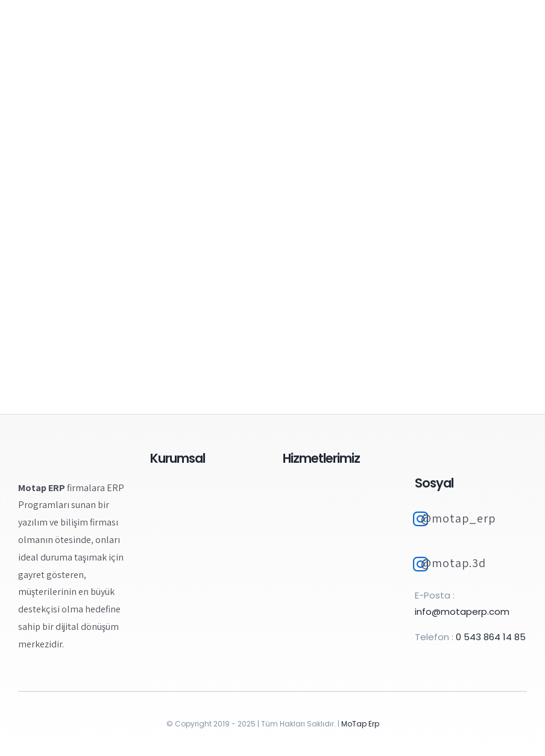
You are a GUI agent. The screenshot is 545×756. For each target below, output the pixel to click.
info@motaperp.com (462, 611)
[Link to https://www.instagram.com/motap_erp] (421, 519)
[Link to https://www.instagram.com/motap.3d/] (421, 564)
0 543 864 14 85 (491, 637)
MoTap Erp (360, 724)
